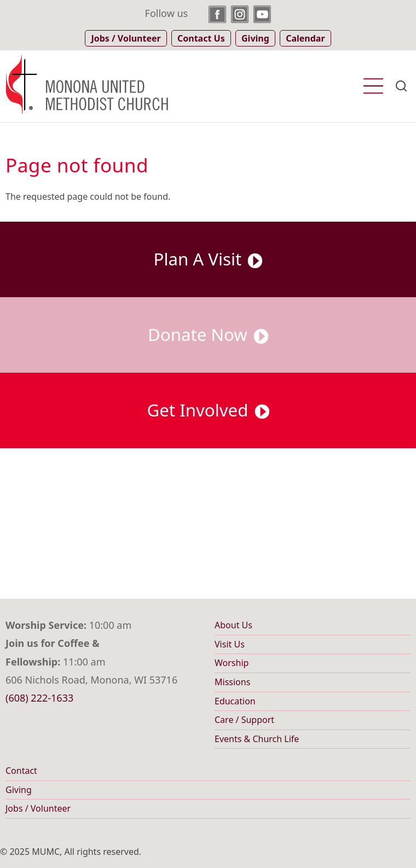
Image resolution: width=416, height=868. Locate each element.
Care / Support (244, 720)
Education (235, 701)
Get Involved (208, 410)
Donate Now (208, 334)
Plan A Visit (208, 259)
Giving (19, 790)
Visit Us (230, 644)
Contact (21, 771)
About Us (233, 625)
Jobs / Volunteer (38, 808)
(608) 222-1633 (39, 698)
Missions (232, 682)
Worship (232, 663)
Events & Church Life (257, 739)
